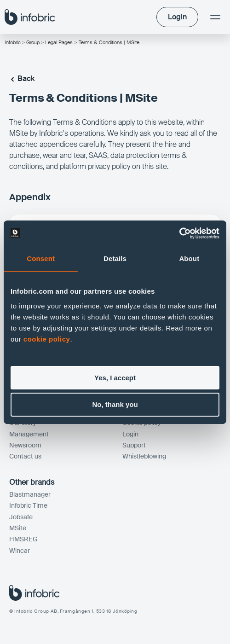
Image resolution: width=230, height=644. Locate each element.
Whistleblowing (144, 456)
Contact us (25, 456)
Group (33, 42)
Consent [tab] (41, 258)
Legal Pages (60, 42)
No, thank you (115, 404)
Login (130, 434)
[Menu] (215, 17)
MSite (18, 528)
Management (29, 434)
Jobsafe (21, 517)
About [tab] (189, 258)
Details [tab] (115, 258)
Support (134, 445)
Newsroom (25, 445)
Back (22, 78)
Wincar (20, 551)
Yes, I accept (115, 378)
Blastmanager (30, 494)
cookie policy (47, 339)
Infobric (13, 42)
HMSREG (23, 539)
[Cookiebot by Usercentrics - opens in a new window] (179, 233)
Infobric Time (28, 505)
